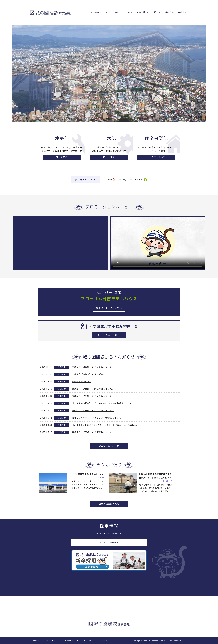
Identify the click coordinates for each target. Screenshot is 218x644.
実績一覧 (156, 12)
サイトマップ (102, 641)
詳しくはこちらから (109, 335)
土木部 (128, 12)
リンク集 (88, 641)
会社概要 (182, 12)
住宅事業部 (141, 12)
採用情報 (169, 12)
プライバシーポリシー (70, 641)
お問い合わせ (50, 641)
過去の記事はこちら (109, 504)
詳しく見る (62, 157)
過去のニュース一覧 (109, 446)
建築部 (117, 12)
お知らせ (36, 641)
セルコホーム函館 (156, 157)
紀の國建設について (99, 12)
